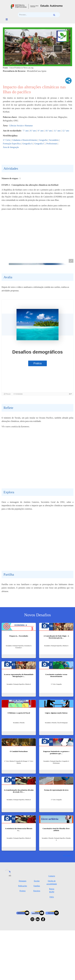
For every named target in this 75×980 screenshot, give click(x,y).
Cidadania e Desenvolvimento (25, 140)
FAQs (52, 936)
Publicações (23, 925)
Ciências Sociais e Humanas (21, 126)
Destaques (23, 920)
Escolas (37, 920)
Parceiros (37, 930)
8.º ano (33, 131)
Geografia (43, 140)
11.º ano (57, 131)
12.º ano (66, 131)
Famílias (37, 925)
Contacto (52, 915)
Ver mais (67, 895)
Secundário (54, 140)
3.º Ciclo (7, 140)
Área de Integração (11, 147)
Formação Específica (12, 144)
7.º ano (26, 131)
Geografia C (40, 144)
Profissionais (52, 144)
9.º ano (41, 131)
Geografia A (27, 144)
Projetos (23, 930)
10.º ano (49, 131)
